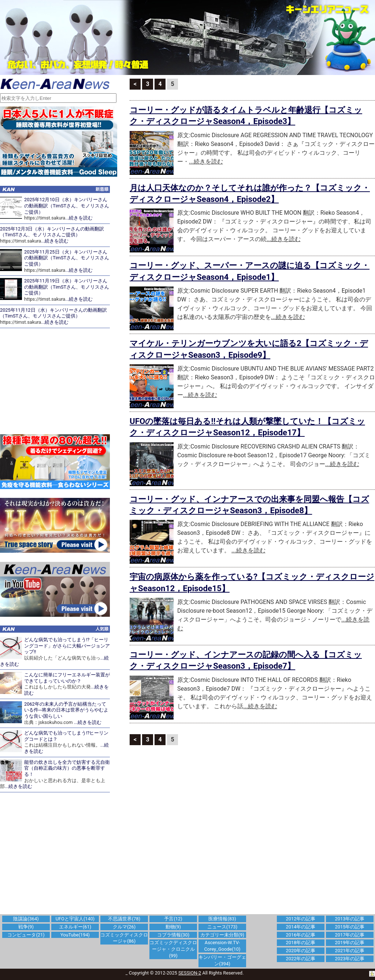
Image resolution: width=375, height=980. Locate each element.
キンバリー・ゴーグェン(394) (222, 960)
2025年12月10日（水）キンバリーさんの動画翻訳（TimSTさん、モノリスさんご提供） (67, 206)
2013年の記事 (350, 919)
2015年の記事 (350, 927)
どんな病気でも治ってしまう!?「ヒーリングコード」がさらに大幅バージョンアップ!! (67, 646)
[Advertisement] (59, 381)
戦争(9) (26, 927)
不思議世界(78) (124, 919)
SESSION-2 (190, 973)
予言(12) (173, 919)
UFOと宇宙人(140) (75, 919)
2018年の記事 (301, 943)
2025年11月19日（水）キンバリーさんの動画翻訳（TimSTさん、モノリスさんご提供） (67, 287)
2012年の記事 (301, 919)
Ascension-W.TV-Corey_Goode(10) (222, 946)
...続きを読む (79, 218)
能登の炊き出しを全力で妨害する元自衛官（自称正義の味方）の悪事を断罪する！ (67, 768)
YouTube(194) (75, 935)
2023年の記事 (350, 959)
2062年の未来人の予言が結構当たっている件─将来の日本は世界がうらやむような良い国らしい (66, 710)
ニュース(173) (222, 927)
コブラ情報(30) (173, 935)
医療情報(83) (222, 919)
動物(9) (173, 927)
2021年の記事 (350, 951)
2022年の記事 (301, 959)
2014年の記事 (301, 927)
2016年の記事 (301, 935)
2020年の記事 (301, 951)
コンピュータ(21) (26, 935)
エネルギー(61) (75, 927)
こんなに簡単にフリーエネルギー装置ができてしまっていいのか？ (67, 678)
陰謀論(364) (26, 919)
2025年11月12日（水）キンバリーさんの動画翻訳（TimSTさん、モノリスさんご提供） (53, 313)
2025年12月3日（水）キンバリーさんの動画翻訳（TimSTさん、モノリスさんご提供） (52, 232)
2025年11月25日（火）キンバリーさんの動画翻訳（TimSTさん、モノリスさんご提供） (67, 258)
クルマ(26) (124, 927)
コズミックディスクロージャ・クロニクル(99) (173, 949)
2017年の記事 (350, 935)
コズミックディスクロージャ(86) (124, 938)
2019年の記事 (350, 943)
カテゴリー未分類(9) (222, 935)
